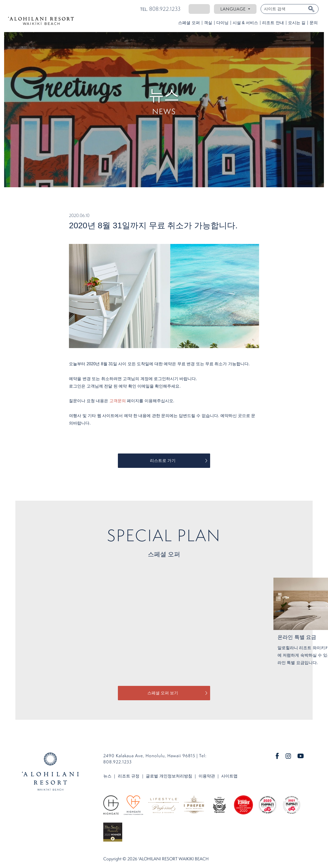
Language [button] (234, 9)
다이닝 (222, 23)
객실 (208, 23)
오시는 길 (297, 23)
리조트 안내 (273, 23)
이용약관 (207, 776)
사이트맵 (229, 776)
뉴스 (107, 776)
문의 (314, 23)
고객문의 (118, 401)
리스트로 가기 (163, 461)
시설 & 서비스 (245, 23)
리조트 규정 (129, 776)
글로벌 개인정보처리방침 (169, 776)
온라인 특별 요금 (297, 637)
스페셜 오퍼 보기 (163, 693)
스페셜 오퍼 (189, 23)
